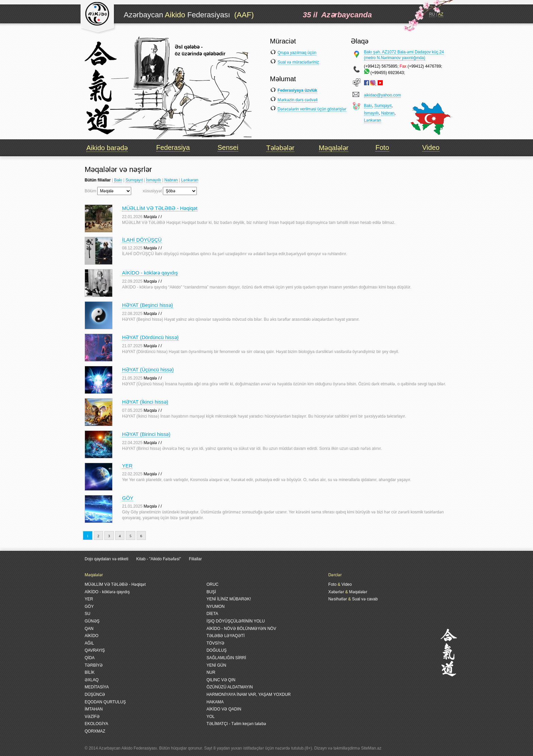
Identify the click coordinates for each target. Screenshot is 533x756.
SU (88, 614)
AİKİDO (92, 636)
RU (432, 14)
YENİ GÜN (216, 665)
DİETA (212, 614)
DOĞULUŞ (216, 650)
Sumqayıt (383, 106)
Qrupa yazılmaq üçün (297, 53)
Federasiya (173, 147)
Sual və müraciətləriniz (298, 62)
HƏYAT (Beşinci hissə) (148, 305)
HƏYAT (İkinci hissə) (145, 402)
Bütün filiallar (98, 180)
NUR (211, 672)
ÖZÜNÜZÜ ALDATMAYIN (229, 687)
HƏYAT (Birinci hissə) (146, 434)
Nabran (388, 113)
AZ (441, 14)
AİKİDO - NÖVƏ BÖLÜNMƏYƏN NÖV (241, 629)
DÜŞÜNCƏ (95, 695)
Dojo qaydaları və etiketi (106, 559)
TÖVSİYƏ (215, 643)
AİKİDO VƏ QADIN (224, 709)
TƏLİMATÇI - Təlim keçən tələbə (236, 724)
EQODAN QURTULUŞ (105, 702)
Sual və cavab (365, 599)
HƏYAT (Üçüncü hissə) (148, 370)
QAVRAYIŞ (95, 650)
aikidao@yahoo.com (383, 95)
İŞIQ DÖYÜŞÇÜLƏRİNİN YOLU (235, 621)
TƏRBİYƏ (94, 665)
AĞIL (89, 643)
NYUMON (215, 606)
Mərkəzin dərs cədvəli (298, 100)
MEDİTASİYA (97, 687)
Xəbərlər (336, 592)
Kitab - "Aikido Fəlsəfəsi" (159, 559)
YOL (210, 717)
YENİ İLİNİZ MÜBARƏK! (229, 599)
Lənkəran (373, 120)
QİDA (90, 658)
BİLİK (90, 672)
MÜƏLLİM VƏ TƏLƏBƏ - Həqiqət (160, 208)
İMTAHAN (94, 709)
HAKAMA (215, 702)
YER (127, 466)
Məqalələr (334, 148)
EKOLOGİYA (96, 724)
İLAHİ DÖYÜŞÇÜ (142, 240)
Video (431, 147)
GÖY (128, 498)
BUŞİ (211, 592)
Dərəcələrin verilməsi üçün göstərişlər (312, 109)
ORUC (212, 584)
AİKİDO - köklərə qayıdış (150, 273)
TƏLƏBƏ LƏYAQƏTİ (225, 636)
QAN (89, 629)
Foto (382, 147)
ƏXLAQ (92, 680)
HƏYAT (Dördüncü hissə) (150, 337)
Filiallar (195, 559)
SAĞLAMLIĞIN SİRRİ (226, 658)
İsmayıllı (372, 113)
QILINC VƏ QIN (221, 680)
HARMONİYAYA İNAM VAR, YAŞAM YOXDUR (248, 695)
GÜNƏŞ (92, 621)
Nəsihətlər (338, 599)
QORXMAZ (95, 731)
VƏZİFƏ (92, 717)
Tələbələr (280, 148)
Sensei (228, 147)
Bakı (368, 106)
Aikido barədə (107, 148)
